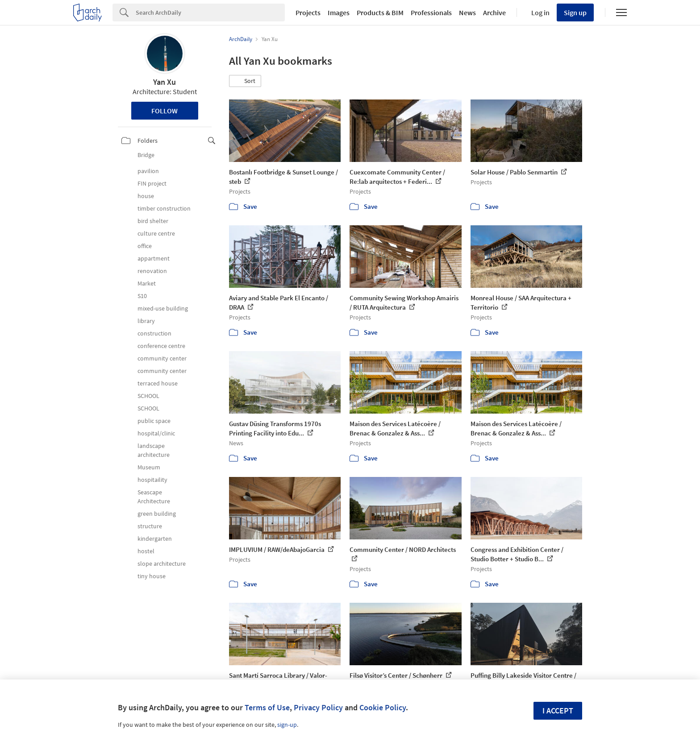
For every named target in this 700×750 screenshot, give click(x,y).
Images (339, 12)
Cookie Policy (383, 707)
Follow (165, 111)
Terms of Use (267, 707)
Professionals (431, 12)
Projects (308, 12)
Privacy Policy (318, 707)
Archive (494, 12)
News (467, 12)
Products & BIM (380, 12)
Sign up (575, 12)
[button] (245, 81)
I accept (558, 711)
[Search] (210, 12)
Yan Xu (165, 82)
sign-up (287, 725)
